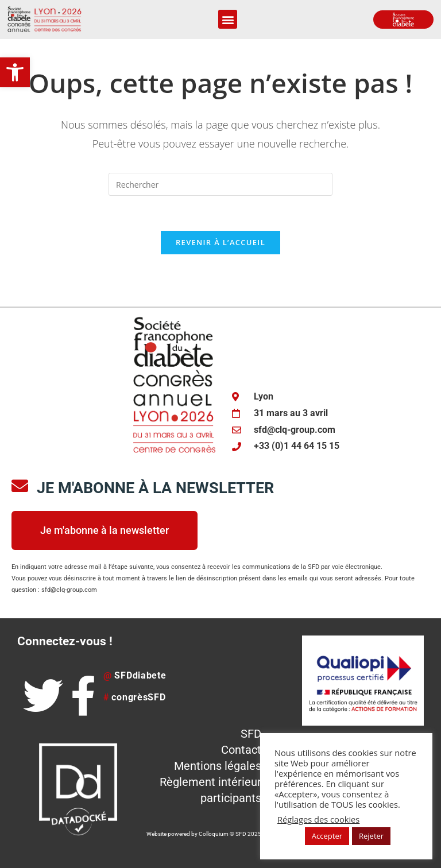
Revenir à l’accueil (220, 242)
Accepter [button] (327, 836)
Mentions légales (218, 766)
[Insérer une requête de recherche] (220, 184)
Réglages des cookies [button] (318, 819)
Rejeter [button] (371, 836)
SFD (251, 734)
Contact (241, 750)
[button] (15, 72)
